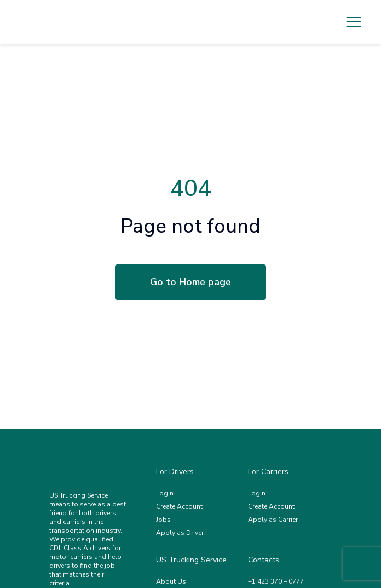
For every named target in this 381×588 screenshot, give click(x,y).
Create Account (179, 506)
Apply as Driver (180, 533)
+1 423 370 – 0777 (276, 581)
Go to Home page (190, 282)
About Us (171, 581)
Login (165, 493)
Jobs (163, 520)
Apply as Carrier (273, 520)
